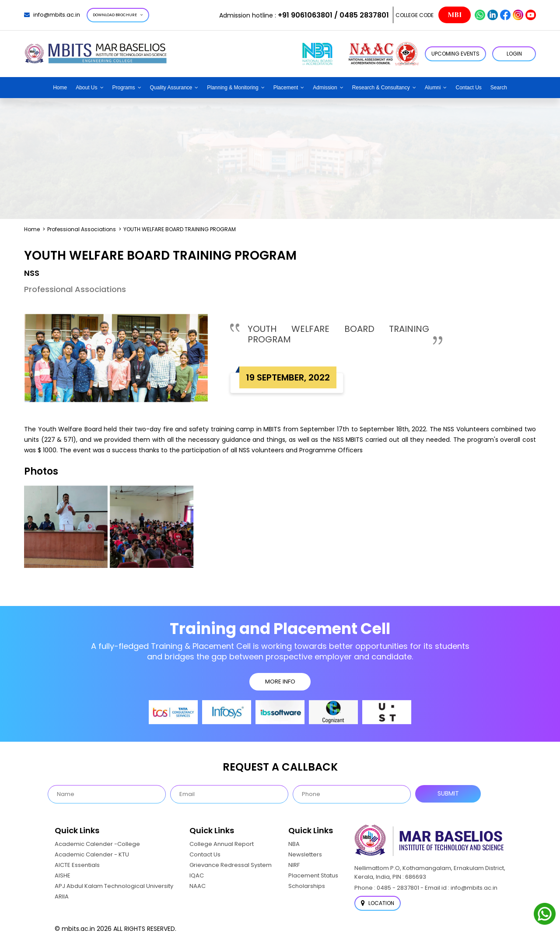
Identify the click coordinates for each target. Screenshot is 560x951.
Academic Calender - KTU (92, 854)
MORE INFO (280, 682)
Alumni (433, 88)
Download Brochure (118, 15)
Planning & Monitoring (233, 88)
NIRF (294, 865)
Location (378, 903)
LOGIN (514, 54)
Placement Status (313, 875)
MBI (455, 15)
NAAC (198, 886)
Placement (286, 88)
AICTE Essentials (77, 865)
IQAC (197, 875)
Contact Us (468, 88)
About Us (86, 88)
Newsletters (305, 854)
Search (499, 88)
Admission (325, 88)
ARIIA (62, 896)
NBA (294, 844)
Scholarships (307, 886)
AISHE (63, 875)
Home (60, 88)
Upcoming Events (455, 54)
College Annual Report (222, 844)
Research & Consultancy (381, 88)
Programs (124, 88)
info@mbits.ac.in (52, 15)
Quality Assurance (171, 88)
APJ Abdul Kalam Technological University (114, 886)
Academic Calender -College (97, 844)
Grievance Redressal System (231, 865)
